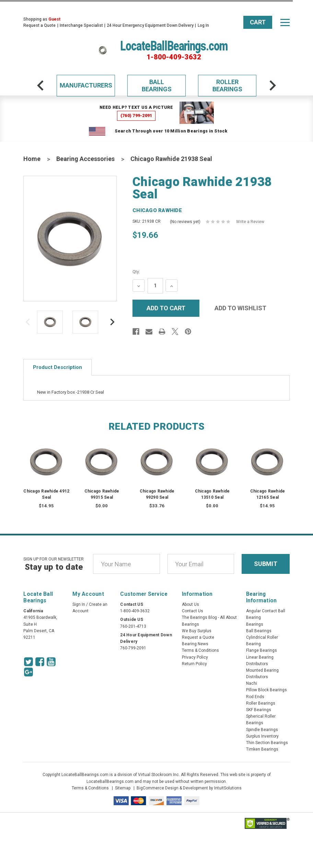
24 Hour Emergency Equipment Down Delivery (150, 25)
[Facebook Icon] (40, 662)
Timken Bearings (262, 749)
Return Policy (194, 664)
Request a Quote (39, 25)
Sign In (79, 604)
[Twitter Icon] (28, 662)
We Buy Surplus (197, 631)
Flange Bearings (262, 650)
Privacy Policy (195, 657)
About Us (190, 604)
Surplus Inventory (262, 736)
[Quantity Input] (155, 286)
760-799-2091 (133, 648)
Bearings (255, 624)
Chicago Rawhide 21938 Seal (171, 159)
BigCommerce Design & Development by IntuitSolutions (189, 788)
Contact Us (193, 611)
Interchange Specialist (81, 25)
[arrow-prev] (40, 85)
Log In (203, 25)
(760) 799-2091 (136, 115)
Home (32, 159)
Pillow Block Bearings (266, 690)
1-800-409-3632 (174, 57)
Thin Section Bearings (267, 743)
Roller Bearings (227, 86)
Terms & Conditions (200, 650)
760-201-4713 (133, 626)
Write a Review (250, 222)
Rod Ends (255, 697)
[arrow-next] (273, 85)
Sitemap (123, 788)
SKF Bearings (259, 710)
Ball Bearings (157, 86)
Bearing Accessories (85, 159)
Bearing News (195, 644)
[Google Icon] (28, 672)
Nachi (252, 683)
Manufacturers (86, 85)
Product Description (57, 367)
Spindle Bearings (262, 730)
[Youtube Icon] (51, 662)
